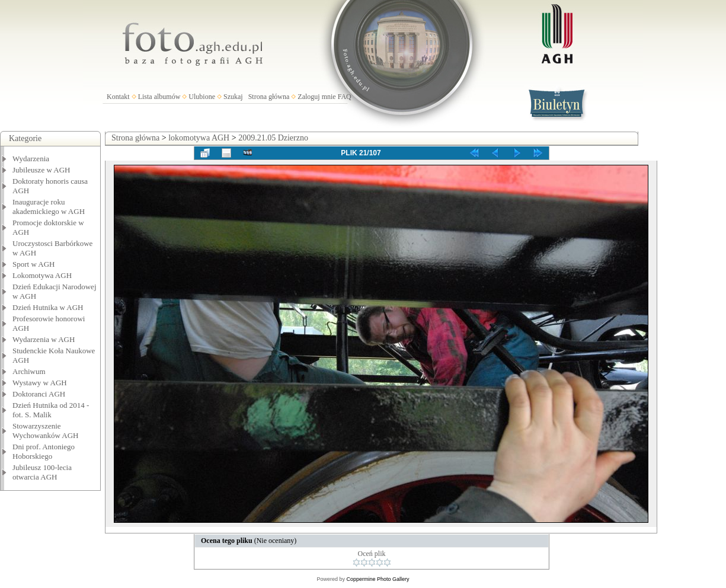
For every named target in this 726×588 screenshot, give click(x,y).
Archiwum (29, 371)
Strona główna (269, 97)
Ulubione (202, 97)
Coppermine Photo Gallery (378, 579)
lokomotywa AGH (199, 138)
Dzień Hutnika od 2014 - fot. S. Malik (51, 410)
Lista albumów (159, 97)
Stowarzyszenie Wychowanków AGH (46, 431)
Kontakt (118, 97)
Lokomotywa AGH (42, 275)
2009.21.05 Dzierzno (273, 138)
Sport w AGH (34, 264)
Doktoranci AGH (39, 394)
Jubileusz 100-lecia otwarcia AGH (42, 472)
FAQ (345, 97)
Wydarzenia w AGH (44, 339)
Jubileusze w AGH (41, 170)
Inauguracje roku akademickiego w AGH (49, 207)
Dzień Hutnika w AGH (48, 307)
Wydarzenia (31, 159)
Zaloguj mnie (316, 97)
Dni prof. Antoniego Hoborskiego (44, 451)
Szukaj (233, 97)
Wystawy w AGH (40, 383)
